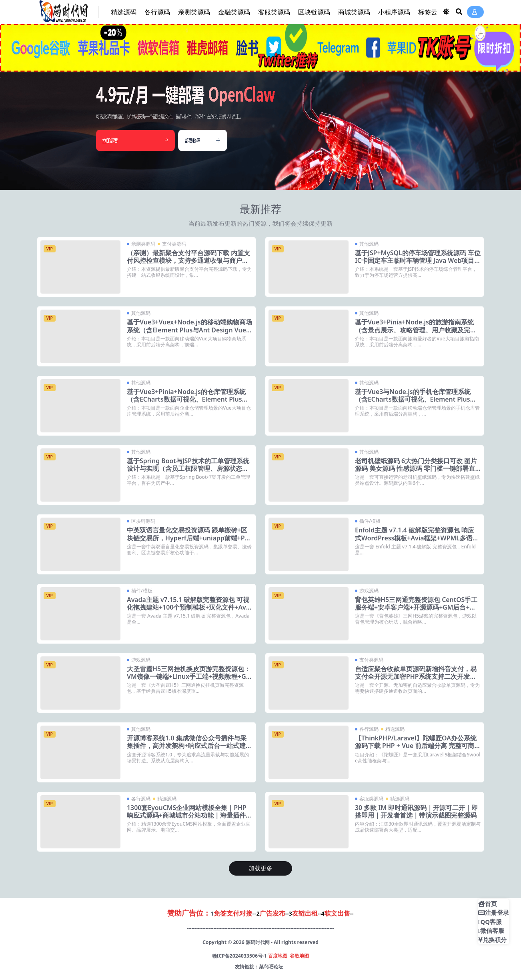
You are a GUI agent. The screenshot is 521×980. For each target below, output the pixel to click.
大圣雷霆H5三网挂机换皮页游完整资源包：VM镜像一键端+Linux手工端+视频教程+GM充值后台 (190, 676)
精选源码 (395, 729)
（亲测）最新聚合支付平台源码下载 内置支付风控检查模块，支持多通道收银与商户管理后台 (188, 260)
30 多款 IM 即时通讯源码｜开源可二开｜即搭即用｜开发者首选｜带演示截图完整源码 (417, 811)
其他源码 (369, 244)
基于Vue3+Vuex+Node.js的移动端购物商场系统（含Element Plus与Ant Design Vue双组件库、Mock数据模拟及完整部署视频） (190, 334)
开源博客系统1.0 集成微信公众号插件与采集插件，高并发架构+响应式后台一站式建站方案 (189, 746)
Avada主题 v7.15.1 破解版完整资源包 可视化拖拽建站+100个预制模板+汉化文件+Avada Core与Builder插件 (188, 607)
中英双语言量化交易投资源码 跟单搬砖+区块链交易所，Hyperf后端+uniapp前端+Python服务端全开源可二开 (189, 538)
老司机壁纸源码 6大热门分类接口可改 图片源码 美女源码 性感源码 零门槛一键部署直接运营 (416, 468)
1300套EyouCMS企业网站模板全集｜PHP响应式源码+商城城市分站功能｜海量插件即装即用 (189, 815)
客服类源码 (371, 799)
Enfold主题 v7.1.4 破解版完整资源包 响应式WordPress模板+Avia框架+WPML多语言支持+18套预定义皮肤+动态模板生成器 (417, 538)
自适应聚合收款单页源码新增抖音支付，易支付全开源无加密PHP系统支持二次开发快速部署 (416, 676)
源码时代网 (258, 942)
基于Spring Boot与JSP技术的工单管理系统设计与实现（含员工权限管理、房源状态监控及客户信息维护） (188, 468)
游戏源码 (369, 591)
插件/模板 (370, 521)
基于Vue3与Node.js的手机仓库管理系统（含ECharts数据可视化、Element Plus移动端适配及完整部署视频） (416, 399)
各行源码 (369, 729)
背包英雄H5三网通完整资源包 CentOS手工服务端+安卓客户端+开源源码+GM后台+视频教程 (416, 607)
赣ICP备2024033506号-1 (239, 956)
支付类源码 (174, 244)
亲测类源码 (143, 244)
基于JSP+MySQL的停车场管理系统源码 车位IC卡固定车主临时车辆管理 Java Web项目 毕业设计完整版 (415, 260)
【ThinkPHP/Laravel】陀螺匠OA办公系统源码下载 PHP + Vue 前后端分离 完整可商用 (416, 746)
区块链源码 (143, 521)
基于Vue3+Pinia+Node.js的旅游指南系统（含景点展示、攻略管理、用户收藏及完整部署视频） (416, 330)
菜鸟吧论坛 (271, 967)
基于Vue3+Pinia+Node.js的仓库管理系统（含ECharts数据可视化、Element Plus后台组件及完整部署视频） (188, 399)
